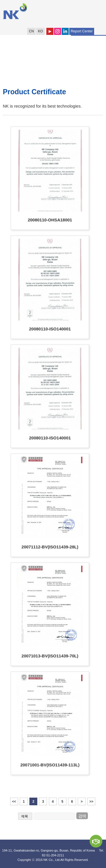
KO (40, 31)
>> (91, 802)
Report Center (82, 31)
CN (31, 31)
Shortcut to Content (0, 0)
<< (14, 802)
